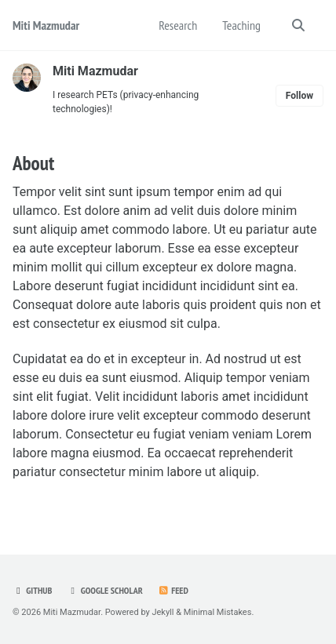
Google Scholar (104, 590)
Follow (299, 96)
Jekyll (163, 612)
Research (178, 25)
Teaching (241, 25)
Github (32, 590)
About (33, 163)
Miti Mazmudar (46, 25)
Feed (173, 590)
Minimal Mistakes (218, 612)
